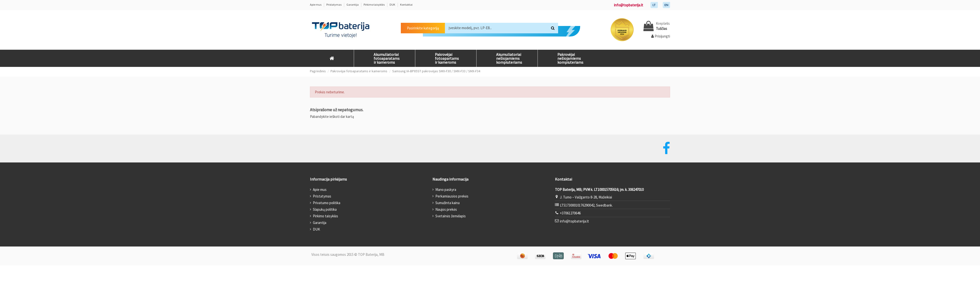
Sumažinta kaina (447, 203)
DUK (393, 5)
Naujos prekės (446, 209)
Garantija (353, 5)
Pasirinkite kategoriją (423, 28)
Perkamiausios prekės (452, 196)
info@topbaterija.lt (629, 5)
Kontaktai (406, 5)
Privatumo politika (327, 203)
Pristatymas (334, 5)
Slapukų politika (325, 209)
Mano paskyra (446, 190)
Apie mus (316, 5)
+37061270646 (570, 213)
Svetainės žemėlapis (451, 216)
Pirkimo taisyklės (374, 5)
